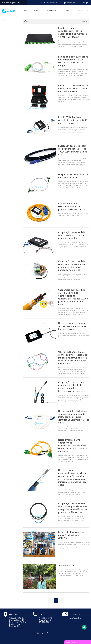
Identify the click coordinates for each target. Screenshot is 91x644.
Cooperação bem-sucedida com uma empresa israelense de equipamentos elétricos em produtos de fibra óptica (73, 508)
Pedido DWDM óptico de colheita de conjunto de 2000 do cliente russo (73, 120)
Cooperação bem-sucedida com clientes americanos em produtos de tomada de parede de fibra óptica (72, 265)
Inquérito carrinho (71, 3)
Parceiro (80, 11)
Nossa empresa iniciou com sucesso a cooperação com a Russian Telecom (72, 326)
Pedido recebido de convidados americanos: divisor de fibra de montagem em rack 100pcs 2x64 (73, 32)
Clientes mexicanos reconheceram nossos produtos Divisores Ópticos (72, 206)
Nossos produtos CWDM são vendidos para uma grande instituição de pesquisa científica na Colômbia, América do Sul (74, 417)
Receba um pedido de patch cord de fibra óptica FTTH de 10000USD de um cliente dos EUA (73, 150)
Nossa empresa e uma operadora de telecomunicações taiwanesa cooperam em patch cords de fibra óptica (73, 446)
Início (25, 11)
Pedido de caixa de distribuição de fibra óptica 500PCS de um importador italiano (74, 88)
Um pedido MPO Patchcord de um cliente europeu (73, 176)
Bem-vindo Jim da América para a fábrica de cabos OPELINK (71, 535)
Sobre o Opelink (51, 11)
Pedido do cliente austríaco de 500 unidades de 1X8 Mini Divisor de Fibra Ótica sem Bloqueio (73, 61)
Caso (3, 20)
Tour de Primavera (67, 566)
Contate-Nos (67, 11)
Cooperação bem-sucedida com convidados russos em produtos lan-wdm (72, 235)
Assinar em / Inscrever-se (52, 3)
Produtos (37, 11)
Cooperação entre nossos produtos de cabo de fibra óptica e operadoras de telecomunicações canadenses (73, 387)
